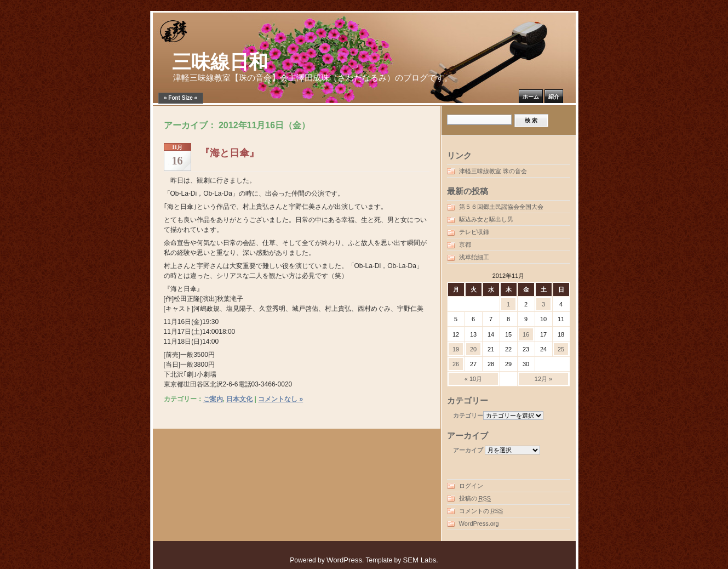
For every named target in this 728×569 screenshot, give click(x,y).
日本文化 (239, 399)
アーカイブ (468, 450)
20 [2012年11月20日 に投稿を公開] (473, 349)
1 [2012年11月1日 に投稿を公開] (508, 304)
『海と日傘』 (230, 153)
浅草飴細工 (474, 257)
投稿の (475, 498)
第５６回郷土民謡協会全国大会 (501, 207)
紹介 (554, 97)
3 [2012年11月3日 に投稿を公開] (543, 304)
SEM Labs (419, 560)
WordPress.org (479, 524)
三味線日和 (220, 62)
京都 (465, 244)
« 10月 (473, 379)
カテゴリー (468, 416)
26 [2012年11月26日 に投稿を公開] (456, 364)
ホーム (531, 97)
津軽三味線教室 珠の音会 (493, 171)
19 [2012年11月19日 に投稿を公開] (456, 349)
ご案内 (213, 399)
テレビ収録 (474, 232)
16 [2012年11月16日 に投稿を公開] (526, 334)
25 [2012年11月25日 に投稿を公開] (561, 349)
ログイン (471, 486)
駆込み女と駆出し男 (486, 219)
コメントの (481, 511)
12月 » (543, 379)
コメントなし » (280, 399)
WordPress (344, 560)
